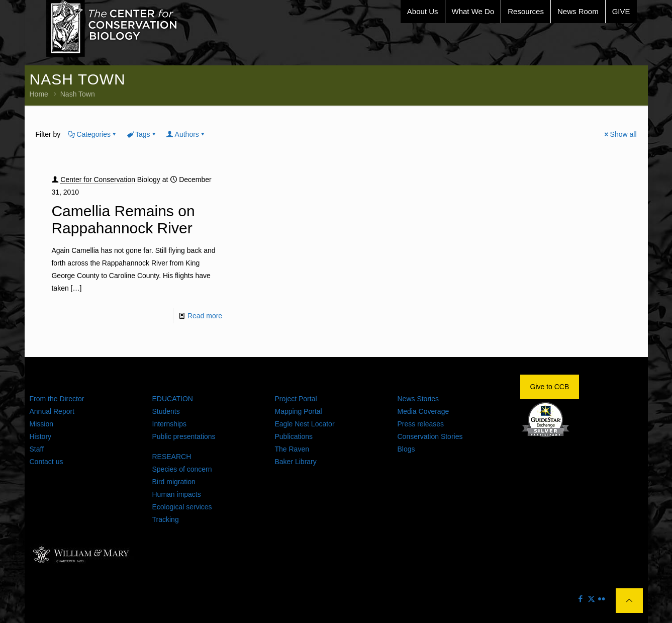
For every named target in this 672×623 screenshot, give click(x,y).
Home (39, 94)
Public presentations (184, 436)
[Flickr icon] (602, 599)
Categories (93, 134)
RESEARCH (172, 457)
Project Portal (296, 399)
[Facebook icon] (581, 599)
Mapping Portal (299, 411)
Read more (205, 316)
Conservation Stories (430, 436)
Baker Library (296, 462)
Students (166, 411)
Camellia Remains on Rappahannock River (123, 219)
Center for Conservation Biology (110, 180)
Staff (37, 449)
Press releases (421, 424)
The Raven (292, 449)
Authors (186, 134)
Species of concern (182, 469)
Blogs (406, 449)
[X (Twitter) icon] (591, 599)
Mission (41, 424)
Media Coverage (423, 411)
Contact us (46, 462)
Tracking (166, 519)
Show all (620, 134)
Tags (142, 134)
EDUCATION (173, 399)
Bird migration (174, 482)
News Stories (418, 399)
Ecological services (182, 507)
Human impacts (177, 494)
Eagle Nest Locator (305, 424)
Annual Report (52, 411)
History (41, 436)
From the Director (57, 399)
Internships (169, 424)
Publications (294, 436)
